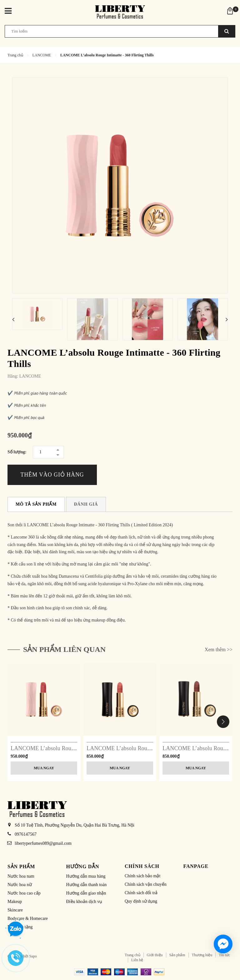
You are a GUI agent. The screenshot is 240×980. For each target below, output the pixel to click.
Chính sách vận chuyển (146, 884)
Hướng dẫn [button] (83, 867)
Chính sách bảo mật (142, 876)
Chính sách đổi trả (141, 893)
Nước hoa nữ (20, 885)
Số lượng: (17, 452)
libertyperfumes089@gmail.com (43, 843)
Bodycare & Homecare (28, 918)
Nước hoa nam (21, 876)
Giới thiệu (155, 955)
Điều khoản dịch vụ (84, 902)
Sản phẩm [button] (21, 867)
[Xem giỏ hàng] (230, 10)
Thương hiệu (202, 955)
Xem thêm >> (219, 650)
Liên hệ (137, 960)
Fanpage (196, 866)
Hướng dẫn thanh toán (87, 885)
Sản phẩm (177, 955)
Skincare (15, 910)
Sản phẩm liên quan (64, 649)
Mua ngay (44, 768)
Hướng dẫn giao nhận (86, 893)
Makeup (15, 902)
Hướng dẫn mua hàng (86, 876)
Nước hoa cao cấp (24, 893)
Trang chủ (132, 955)
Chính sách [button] (142, 866)
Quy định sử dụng (141, 901)
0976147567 (26, 834)
